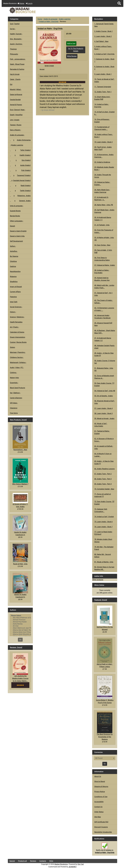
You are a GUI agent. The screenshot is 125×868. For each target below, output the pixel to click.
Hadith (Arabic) (20, 155)
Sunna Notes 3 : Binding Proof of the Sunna (105, 690)
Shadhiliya (14, 282)
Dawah (13, 226)
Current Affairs (15, 292)
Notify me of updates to (105, 849)
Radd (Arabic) (20, 186)
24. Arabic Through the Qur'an (103, 176)
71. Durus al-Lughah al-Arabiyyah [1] (103, 495)
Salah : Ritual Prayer (17, 64)
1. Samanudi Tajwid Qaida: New (104, 25)
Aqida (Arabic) (20, 165)
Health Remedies (16, 322)
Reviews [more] (16, 647)
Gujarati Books (15, 211)
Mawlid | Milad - (16, 90)
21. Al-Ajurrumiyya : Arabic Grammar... (104, 156)
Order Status (99, 812)
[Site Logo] (26, 10)
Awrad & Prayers (16, 105)
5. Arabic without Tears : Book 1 (103, 48)
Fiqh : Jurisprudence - (18, 59)
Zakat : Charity (15, 79)
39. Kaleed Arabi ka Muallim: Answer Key (102, 279)
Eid (11, 84)
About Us (98, 776)
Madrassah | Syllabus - (18, 363)
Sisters (13, 347)
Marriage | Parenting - (18, 352)
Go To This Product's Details (76, 50)
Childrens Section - (17, 357)
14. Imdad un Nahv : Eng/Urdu (102, 106)
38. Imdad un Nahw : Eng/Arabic (102, 272)
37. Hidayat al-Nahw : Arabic (105, 265)
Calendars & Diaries (17, 332)
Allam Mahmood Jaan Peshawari (20, 628)
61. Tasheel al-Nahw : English (102, 432)
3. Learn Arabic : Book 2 (103, 36)
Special (12, 861)
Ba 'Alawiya (14, 256)
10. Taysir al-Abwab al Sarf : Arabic (104, 80)
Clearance (14, 408)
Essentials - (14, 383)
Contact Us (98, 807)
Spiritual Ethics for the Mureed (105, 618)
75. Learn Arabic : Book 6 (103, 522)
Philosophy (14, 54)
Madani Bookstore (61, 864)
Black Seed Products (18, 388)
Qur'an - (13, 29)
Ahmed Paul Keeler (20, 622)
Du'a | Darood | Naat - (18, 110)
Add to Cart (71, 43)
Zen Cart (81, 864)
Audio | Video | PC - (17, 368)
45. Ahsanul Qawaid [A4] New (103, 324)
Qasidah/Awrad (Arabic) (20, 181)
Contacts (43, 861)
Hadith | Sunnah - (16, 34)
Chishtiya (13, 261)
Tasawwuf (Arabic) (20, 175)
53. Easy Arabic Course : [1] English (104, 384)
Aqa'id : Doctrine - (16, 44)
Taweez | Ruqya (16, 125)
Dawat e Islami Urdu (17, 236)
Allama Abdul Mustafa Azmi (20, 634)
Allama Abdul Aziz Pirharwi (20, 632)
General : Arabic (20, 201)
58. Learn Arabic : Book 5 (103, 413)
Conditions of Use (101, 797)
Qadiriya (13, 266)
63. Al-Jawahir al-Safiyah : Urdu (104, 447)
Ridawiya (13, 277)
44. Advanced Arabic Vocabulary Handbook (102, 317)
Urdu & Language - (17, 206)
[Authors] (20, 625)
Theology (13, 49)
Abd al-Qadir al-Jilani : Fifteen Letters (105, 653)
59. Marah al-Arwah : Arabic (104, 419)
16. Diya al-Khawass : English (102, 121)
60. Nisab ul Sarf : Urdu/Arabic (101, 425)
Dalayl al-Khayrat (16, 95)
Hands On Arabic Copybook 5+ (20, 585)
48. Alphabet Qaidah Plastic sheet (104, 347)
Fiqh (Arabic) (20, 170)
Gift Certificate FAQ (101, 822)
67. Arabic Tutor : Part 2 (103, 474)
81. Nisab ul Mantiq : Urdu (104, 562)
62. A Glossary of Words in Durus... (104, 440)
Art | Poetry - (15, 327)
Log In (29, 3)
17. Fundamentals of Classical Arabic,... (102, 128)
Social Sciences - (16, 307)
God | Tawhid (15, 24)
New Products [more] (18, 420)
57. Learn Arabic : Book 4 (103, 408)
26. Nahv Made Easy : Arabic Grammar (102, 191)
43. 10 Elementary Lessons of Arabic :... (104, 309)
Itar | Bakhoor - (15, 393)
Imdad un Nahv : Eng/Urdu (49, 22)
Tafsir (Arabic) (20, 150)
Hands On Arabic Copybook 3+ (20, 526)
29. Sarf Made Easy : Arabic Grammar (104, 211)
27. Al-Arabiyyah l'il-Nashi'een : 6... (101, 199)
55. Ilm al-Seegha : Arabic (104, 396)
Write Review (72, 56)
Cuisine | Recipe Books (18, 342)
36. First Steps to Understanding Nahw (102, 259)
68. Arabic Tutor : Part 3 (103, 479)
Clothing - (13, 373)
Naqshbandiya (15, 272)
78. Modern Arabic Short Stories (103, 541)
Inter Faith (14, 302)
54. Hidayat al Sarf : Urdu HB (105, 391)
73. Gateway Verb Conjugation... (101, 510)
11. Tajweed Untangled (103, 87)
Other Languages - (17, 221)
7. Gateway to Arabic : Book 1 (104, 60)
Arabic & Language (51, 19)
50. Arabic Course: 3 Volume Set (105, 362)
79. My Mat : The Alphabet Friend (104, 548)
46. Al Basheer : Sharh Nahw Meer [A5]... (105, 332)
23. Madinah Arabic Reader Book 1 (104, 168)
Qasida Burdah (15, 100)
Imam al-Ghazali (16, 287)
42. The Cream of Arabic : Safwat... (104, 302)
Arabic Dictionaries (20, 140)
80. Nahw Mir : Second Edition (103, 556)
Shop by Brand (100, 781)
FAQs (51, 861)
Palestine (13, 297)
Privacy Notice (100, 792)
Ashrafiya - (14, 251)
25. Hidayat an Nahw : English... (102, 183)
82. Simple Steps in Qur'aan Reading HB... (104, 568)
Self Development (16, 241)
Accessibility (99, 802)
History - (13, 312)
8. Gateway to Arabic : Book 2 (104, 68)
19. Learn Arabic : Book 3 (103, 142)
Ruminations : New (20, 438)
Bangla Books (15, 216)
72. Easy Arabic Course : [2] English (104, 503)
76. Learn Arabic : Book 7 (103, 527)
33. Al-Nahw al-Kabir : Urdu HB (104, 239)
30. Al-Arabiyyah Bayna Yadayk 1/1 (103, 219)
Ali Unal (20, 626)
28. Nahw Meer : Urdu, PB (104, 205)
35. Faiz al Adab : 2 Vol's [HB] (103, 251)
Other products (98, 580)
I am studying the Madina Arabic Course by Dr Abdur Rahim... (20, 668)
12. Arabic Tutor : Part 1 (103, 92)
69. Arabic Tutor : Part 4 (103, 484)
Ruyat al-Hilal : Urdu (20, 554)
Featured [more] (101, 600)
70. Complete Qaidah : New (104, 489)
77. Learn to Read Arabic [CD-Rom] (103, 533)
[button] (119, 3)
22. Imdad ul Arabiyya (102, 162)
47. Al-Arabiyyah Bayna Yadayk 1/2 (103, 339)
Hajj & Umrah (15, 74)
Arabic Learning (65, 19)
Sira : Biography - (16, 39)
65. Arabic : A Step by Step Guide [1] (104, 462)
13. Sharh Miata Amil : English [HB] (102, 98)
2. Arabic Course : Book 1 (103, 31)
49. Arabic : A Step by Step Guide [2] (104, 354)
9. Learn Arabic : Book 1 (103, 74)
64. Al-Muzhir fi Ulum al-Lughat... (103, 455)
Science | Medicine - (17, 317)
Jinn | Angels (15, 120)
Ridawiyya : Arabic (20, 196)
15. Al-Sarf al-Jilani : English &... (104, 113)
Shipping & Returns (101, 787)
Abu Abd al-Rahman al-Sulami (20, 618)
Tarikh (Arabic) (20, 191)
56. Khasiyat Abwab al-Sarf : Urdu (105, 402)
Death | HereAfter (16, 115)
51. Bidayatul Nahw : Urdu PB (104, 369)
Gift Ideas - (14, 403)
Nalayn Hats (14, 378)
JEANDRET (73, 867)
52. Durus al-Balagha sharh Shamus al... (104, 377)
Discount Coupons (101, 827)
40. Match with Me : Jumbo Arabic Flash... (104, 287)
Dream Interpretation (18, 337)
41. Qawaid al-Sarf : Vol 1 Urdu (103, 294)
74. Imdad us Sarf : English (104, 517)
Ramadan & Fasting (17, 69)
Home (21, 3)
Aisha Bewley (20, 624)
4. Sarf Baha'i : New (101, 41)
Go (20, 640)
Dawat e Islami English (18, 231)
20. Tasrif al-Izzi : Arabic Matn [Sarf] (103, 148)
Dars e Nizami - (16, 130)
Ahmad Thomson (20, 620)
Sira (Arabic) (20, 160)
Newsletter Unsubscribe (103, 832)
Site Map (98, 817)
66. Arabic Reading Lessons (104, 469)
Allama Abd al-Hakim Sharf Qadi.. (20, 630)
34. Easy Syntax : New (102, 245)
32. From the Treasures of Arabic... (104, 231)
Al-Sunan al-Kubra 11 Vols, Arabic (20, 500)
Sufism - (13, 246)
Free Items (14, 413)
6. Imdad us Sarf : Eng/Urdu (104, 54)
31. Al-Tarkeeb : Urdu (102, 225)
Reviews (33, 861)
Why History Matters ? (20, 472)
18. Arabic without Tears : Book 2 (104, 136)
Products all (22, 861)
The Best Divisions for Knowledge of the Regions (105, 726)
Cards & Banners (16, 398)
